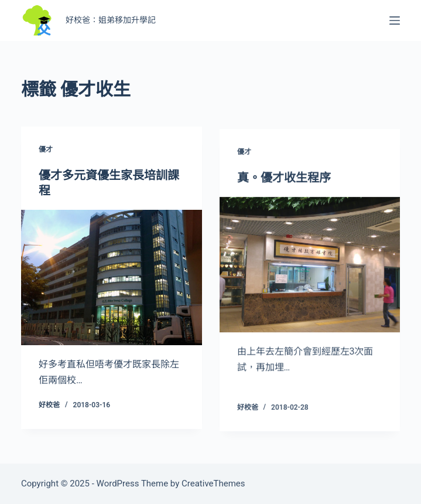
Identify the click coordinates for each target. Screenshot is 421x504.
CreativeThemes (213, 483)
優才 (46, 150)
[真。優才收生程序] (310, 267)
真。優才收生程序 (284, 180)
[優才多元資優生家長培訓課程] (112, 278)
